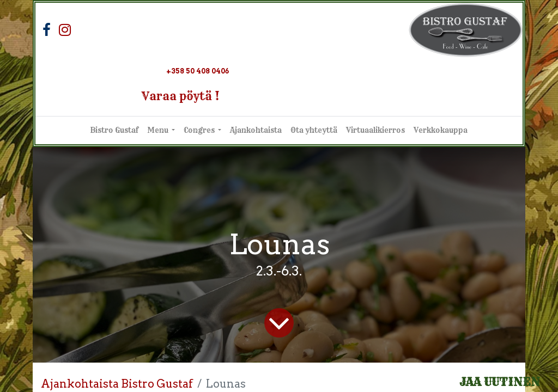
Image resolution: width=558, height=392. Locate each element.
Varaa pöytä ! (181, 96)
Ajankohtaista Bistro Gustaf (117, 384)
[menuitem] (114, 131)
